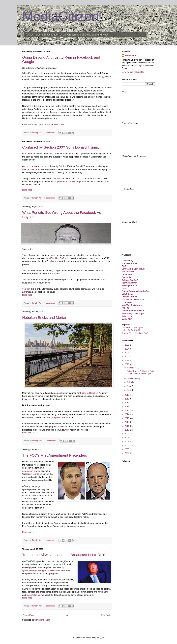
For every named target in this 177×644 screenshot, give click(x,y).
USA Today (127, 302)
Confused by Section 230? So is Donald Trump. (61, 147)
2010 (127, 430)
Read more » (28, 190)
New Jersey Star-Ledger (133, 314)
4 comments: (50, 133)
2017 (127, 403)
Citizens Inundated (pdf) (132, 327)
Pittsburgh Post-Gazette (133, 311)
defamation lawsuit (31, 471)
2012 (127, 422)
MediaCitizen (60, 16)
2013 (127, 418)
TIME (124, 266)
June (130, 386)
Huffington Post (129, 283)
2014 (127, 414)
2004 (127, 453)
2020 (127, 364)
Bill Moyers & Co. (130, 286)
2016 (127, 407)
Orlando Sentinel (130, 280)
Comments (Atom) (42, 620)
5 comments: (50, 198)
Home (67, 615)
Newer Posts (29, 615)
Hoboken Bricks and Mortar (44, 318)
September (132, 378)
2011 (127, 426)
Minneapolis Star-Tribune (133, 269)
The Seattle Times (130, 263)
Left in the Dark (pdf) (131, 330)
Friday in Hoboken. (89, 393)
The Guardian (128, 272)
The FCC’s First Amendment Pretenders (55, 455)
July (129, 382)
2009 (127, 434)
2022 (127, 357)
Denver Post (127, 277)
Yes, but (26, 270)
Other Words (128, 275)
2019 (127, 395)
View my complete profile (133, 72)
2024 (127, 349)
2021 (127, 361)
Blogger (100, 638)
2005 (127, 449)
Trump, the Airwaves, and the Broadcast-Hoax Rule (64, 555)
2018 (127, 399)
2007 (127, 442)
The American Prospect (133, 300)
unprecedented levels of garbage (71, 182)
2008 (127, 438)
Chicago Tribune (129, 297)
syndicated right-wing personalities (39, 570)
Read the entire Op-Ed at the (43, 124)
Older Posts (106, 615)
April (129, 390)
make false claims (35, 595)
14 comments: (50, 441)
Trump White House (60, 418)
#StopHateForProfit (59, 258)
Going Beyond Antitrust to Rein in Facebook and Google (140, 372)
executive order (33, 169)
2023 (127, 353)
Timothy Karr (131, 56)
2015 (127, 410)
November (132, 368)
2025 (127, 345)
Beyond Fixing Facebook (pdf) (135, 333)
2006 (127, 445)
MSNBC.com (128, 294)
